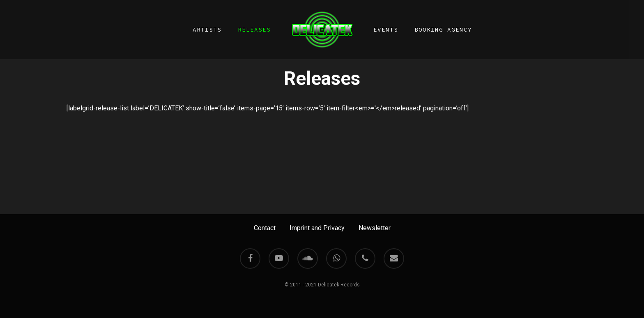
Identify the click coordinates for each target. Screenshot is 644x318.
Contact (265, 228)
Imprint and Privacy (317, 228)
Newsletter (375, 228)
